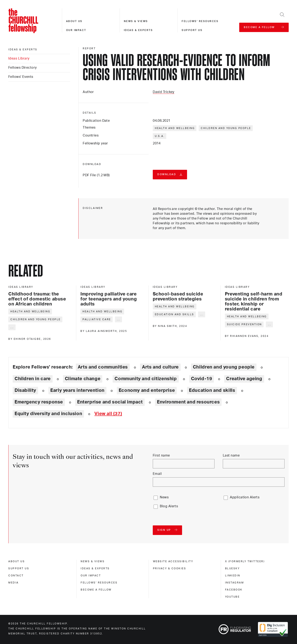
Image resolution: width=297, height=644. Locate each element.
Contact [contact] (16, 576)
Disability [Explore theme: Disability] (25, 390)
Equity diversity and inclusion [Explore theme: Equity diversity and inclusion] (48, 414)
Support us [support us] (19, 568)
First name (161, 455)
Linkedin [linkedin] (233, 576)
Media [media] (14, 583)
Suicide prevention (244, 324)
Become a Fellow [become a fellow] (96, 590)
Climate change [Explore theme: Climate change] (83, 379)
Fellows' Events (21, 77)
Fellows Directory (22, 68)
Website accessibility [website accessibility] (173, 561)
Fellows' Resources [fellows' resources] (99, 583)
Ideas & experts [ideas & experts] (23, 50)
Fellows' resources (200, 21)
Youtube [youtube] (232, 597)
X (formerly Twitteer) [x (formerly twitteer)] (245, 561)
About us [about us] (17, 561)
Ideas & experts (138, 30)
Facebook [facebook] (234, 590)
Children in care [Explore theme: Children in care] (33, 379)
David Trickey (164, 92)
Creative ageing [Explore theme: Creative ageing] (244, 379)
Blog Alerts (169, 506)
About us (74, 21)
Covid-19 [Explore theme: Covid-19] (202, 379)
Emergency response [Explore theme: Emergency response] (39, 402)
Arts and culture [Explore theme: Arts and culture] (160, 367)
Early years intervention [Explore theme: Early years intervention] (77, 390)
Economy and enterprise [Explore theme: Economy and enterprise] (147, 390)
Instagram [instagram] (235, 583)
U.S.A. (160, 136)
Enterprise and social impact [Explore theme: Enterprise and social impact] (110, 402)
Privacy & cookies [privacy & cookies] (170, 568)
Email (157, 474)
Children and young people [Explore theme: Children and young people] (224, 367)
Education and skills (174, 314)
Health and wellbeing (175, 128)
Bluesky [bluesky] (232, 568)
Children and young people (226, 128)
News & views (136, 21)
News (164, 497)
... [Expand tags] (12, 327)
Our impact (76, 30)
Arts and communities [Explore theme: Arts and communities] (103, 367)
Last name (231, 455)
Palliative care (97, 319)
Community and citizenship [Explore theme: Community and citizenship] (146, 379)
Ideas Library (19, 58)
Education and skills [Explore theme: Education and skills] (212, 390)
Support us (192, 30)
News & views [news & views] (93, 561)
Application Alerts (245, 497)
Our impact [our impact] (91, 576)
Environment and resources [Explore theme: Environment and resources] (188, 402)
